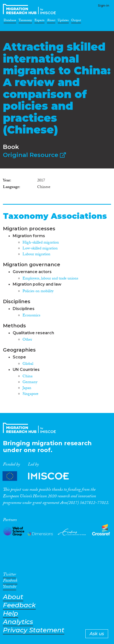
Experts (40, 21)
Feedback (19, 605)
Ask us (97, 634)
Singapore (30, 394)
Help (11, 614)
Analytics (18, 622)
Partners (40, 476)
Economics (31, 316)
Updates (63, 21)
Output (76, 21)
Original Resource (34, 155)
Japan (27, 388)
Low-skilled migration (40, 249)
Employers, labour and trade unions (50, 279)
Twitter (9, 575)
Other (27, 340)
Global (28, 364)
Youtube (10, 588)
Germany (30, 383)
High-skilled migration (41, 243)
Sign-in (103, 6)
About (51, 21)
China (28, 377)
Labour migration (36, 255)
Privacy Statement (34, 630)
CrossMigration (30, 9)
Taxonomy (25, 21)
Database (10, 21)
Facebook (10, 581)
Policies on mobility (38, 292)
